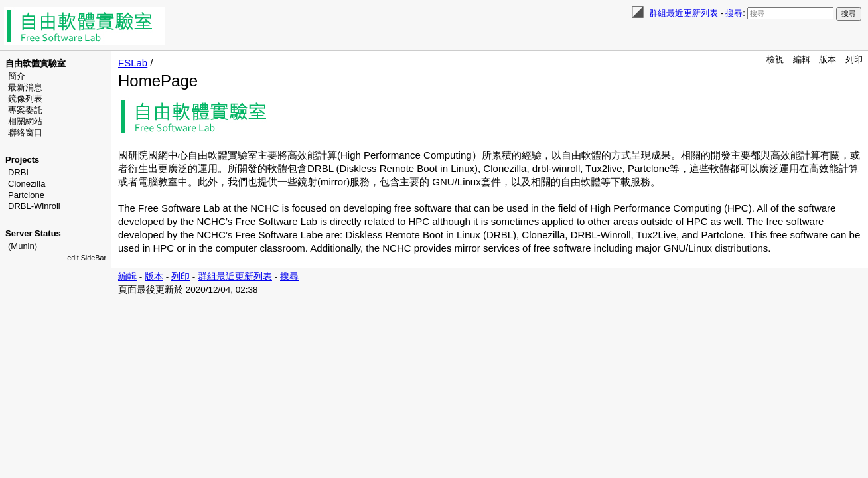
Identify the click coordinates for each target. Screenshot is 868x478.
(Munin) (23, 246)
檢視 (775, 59)
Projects (22, 160)
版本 (828, 59)
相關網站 (25, 121)
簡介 (17, 76)
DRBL (20, 172)
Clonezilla (27, 184)
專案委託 (25, 110)
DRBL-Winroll (34, 206)
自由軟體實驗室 (36, 63)
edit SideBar (87, 258)
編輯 (802, 59)
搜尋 (734, 13)
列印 (854, 59)
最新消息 (25, 87)
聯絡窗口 (25, 132)
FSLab (133, 63)
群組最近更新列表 (684, 13)
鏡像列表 (25, 99)
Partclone (26, 195)
